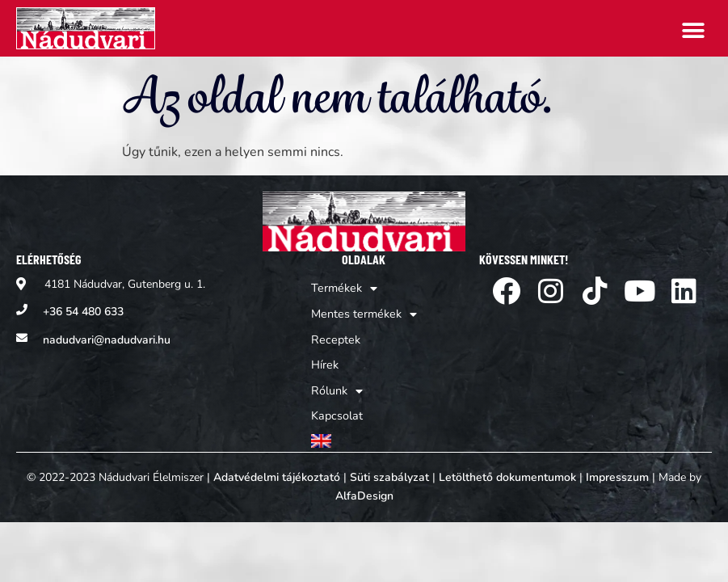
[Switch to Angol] (364, 433)
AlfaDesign (364, 487)
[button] (694, 30)
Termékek (344, 289)
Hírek (326, 361)
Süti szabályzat (389, 468)
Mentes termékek (364, 313)
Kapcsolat (337, 409)
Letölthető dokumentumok (507, 468)
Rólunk (338, 386)
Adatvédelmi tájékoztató (277, 468)
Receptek (335, 337)
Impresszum (617, 468)
